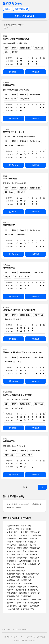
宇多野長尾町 (12, 539)
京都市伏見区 (12, 504)
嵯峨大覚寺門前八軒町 (15, 574)
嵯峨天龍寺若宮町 (14, 577)
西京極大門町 (33, 590)
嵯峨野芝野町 (26, 580)
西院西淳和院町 (32, 555)
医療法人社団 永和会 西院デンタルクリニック (23, 352)
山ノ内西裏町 (35, 606)
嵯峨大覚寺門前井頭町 (15, 567)
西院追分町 (11, 548)
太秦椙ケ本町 (12, 532)
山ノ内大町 (23, 606)
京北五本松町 (12, 545)
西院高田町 (11, 555)
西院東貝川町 (12, 561)
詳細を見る (36, 72)
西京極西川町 (26, 596)
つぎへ (42, 487)
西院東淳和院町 (25, 561)
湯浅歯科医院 (9, 268)
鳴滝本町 (10, 590)
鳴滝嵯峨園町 (33, 587)
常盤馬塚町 (28, 583)
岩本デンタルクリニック (14, 132)
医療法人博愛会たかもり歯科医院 (18, 395)
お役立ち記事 (41, 637)
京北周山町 (23, 545)
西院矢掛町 (11, 564)
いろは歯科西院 (10, 179)
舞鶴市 (18, 507)
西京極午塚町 (21, 590)
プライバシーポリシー (18, 637)
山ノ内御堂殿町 (13, 609)
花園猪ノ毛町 (36, 599)
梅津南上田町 (21, 542)
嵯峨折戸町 (22, 564)
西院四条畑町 (33, 551)
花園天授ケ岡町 (34, 603)
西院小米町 (11, 551)
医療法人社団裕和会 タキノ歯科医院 (19, 310)
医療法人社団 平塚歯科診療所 (16, 39)
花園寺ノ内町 (21, 603)
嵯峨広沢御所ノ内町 (15, 583)
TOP (3, 630)
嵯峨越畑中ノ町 (34, 564)
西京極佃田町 (12, 593)
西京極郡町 (25, 599)
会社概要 (7, 637)
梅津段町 (10, 542)
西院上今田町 (22, 548)
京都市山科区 (24, 504)
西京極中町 (36, 593)
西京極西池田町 (13, 596)
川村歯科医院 (9, 85)
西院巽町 (21, 555)
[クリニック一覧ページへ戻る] (12, 3)
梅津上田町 (23, 539)
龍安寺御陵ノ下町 (28, 609)
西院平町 (36, 561)
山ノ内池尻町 (12, 606)
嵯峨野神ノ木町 (13, 580)
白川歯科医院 (9, 441)
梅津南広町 (32, 542)
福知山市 (10, 507)
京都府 (9, 630)
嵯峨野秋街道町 (28, 577)
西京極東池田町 (13, 599)
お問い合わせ (31, 637)
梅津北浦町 (34, 539)
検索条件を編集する (25, 16)
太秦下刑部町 (26, 529)
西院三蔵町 (22, 551)
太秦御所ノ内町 (13, 529)
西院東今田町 (35, 558)
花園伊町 (10, 603)
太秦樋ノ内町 (35, 532)
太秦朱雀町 (23, 532)
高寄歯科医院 (9, 225)
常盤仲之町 (22, 587)
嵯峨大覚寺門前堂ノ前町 (16, 571)
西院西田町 (11, 558)
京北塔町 (33, 545)
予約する (14, 72)
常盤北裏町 (11, 587)
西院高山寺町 (35, 548)
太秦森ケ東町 (24, 535)
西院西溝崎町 (22, 558)
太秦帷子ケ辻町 (13, 526)
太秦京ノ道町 (26, 526)
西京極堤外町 (24, 593)
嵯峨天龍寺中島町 (33, 574)
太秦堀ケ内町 (12, 535)
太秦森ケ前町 (36, 535)
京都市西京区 (36, 504)
